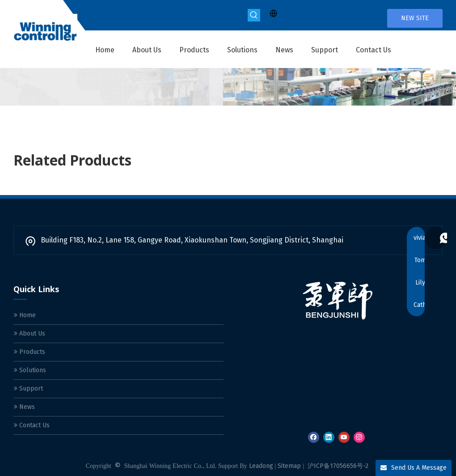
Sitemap (289, 466)
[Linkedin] (329, 437)
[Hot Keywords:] (254, 15)
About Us (30, 334)
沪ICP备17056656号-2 (338, 466)
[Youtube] (344, 437)
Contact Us (32, 425)
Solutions (30, 370)
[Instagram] (359, 437)
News (24, 407)
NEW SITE (415, 18)
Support (28, 389)
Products (30, 352)
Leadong (261, 466)
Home (25, 315)
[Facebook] (314, 437)
